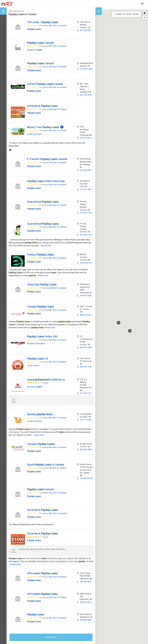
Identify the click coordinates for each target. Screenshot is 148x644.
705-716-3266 (86, 420)
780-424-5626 (86, 602)
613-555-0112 (86, 393)
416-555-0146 (86, 213)
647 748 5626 (85, 30)
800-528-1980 (86, 347)
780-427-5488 (86, 296)
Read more (46, 246)
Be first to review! (58, 25)
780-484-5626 (86, 582)
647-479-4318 (86, 95)
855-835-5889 (86, 449)
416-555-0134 (86, 263)
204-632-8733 (86, 138)
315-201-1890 (86, 189)
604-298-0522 (86, 170)
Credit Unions (33, 366)
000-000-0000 (86, 620)
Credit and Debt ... (35, 134)
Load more (51, 637)
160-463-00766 (86, 478)
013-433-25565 (86, 69)
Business (35, 50)
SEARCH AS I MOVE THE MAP (128, 14)
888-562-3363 (86, 315)
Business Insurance (36, 343)
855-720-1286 (86, 367)
